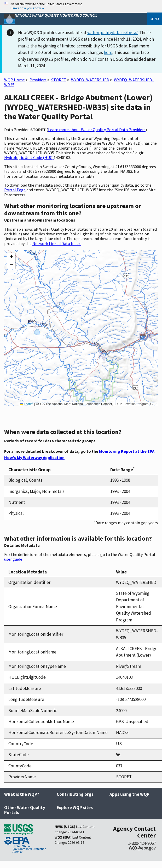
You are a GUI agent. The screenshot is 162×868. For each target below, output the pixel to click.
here (108, 52)
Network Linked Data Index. (57, 243)
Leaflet (27, 404)
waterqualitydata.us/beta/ (112, 33)
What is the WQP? (22, 794)
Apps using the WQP (129, 794)
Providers (38, 80)
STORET (59, 80)
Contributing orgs (75, 794)
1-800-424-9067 (142, 843)
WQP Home (15, 80)
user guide (13, 559)
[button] (11, 257)
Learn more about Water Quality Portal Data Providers (97, 130)
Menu (155, 19)
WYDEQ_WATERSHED (90, 80)
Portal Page (15, 190)
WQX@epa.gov (142, 848)
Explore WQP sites (75, 808)
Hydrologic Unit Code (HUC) (29, 157)
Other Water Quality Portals (25, 810)
